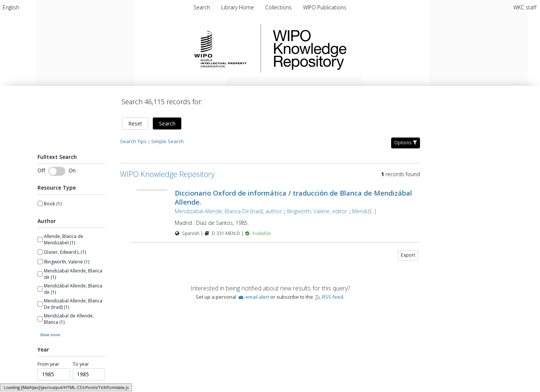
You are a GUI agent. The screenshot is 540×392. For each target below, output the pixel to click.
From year (48, 364)
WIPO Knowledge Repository (340, 48)
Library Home (238, 7)
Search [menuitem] (202, 7)
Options (406, 143)
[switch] (57, 171)
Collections (279, 7)
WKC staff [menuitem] (525, 7)
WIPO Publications (325, 7)
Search (167, 123)
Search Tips (133, 141)
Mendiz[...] (364, 211)
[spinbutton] (54, 374)
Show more (50, 335)
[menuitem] (11, 7)
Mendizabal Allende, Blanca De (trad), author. (229, 211)
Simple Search (167, 141)
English (11, 7)
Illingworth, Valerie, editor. (317, 211)
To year (81, 364)
